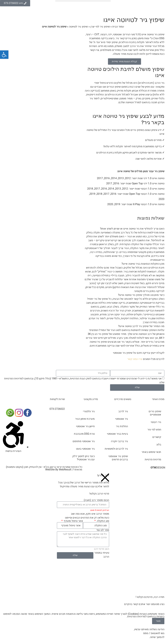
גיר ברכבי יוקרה (119, 441)
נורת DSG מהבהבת (84, 434)
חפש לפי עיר (154, 430)
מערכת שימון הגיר (85, 419)
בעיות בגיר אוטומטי (117, 434)
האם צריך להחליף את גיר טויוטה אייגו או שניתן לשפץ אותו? (132, 229)
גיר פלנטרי (89, 411)
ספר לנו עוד (103, 530)
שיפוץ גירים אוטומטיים (155, 413)
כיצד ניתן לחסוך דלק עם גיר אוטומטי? (84, 458)
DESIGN (158, 468)
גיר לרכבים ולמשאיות (116, 449)
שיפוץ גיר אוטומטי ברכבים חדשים (118, 458)
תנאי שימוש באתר (151, 452)
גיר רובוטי (156, 422)
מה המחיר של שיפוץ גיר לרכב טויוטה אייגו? (141, 326)
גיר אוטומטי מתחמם (84, 441)
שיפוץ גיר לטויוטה (78, 27)
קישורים (157, 437)
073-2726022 (57, 409)
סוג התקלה (103, 521)
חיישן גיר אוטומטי (85, 426)
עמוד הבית (118, 27)
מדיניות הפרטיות (13, 378)
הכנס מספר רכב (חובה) (96, 500)
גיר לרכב (123, 411)
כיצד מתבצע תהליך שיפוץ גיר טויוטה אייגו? (141, 295)
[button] (83, 1)
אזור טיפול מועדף (73, 521)
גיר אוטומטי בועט (85, 449)
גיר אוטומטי (122, 419)
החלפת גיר (122, 426)
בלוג (159, 444)
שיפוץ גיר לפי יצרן (100, 27)
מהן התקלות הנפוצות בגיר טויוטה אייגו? (143, 264)
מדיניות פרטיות (153, 459)
